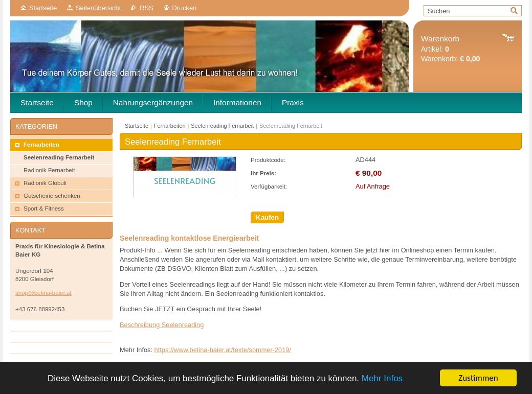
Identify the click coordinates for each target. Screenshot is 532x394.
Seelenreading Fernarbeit (222, 126)
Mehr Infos (382, 378)
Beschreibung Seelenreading (162, 325)
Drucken (185, 8)
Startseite (43, 8)
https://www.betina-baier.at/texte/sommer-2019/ (223, 350)
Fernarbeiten (170, 126)
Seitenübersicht (98, 8)
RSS (146, 8)
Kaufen (267, 217)
